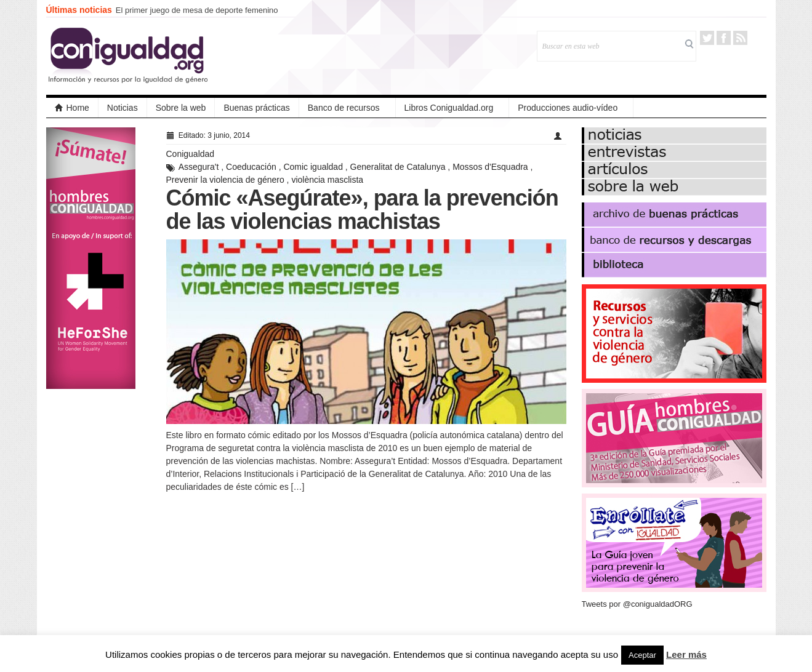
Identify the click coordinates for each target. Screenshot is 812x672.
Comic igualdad (313, 167)
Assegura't (199, 167)
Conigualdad (191, 154)
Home (72, 108)
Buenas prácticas (256, 108)
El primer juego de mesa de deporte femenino (197, 10)
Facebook (724, 38)
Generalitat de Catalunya (398, 167)
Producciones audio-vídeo (568, 108)
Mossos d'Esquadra (490, 167)
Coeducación (251, 167)
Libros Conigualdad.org (449, 108)
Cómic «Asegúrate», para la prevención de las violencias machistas (362, 210)
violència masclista (327, 180)
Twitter (707, 38)
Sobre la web (181, 108)
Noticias (123, 108)
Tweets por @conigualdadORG (637, 604)
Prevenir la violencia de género (225, 180)
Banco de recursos (344, 108)
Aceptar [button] (642, 655)
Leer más (686, 654)
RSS (740, 38)
